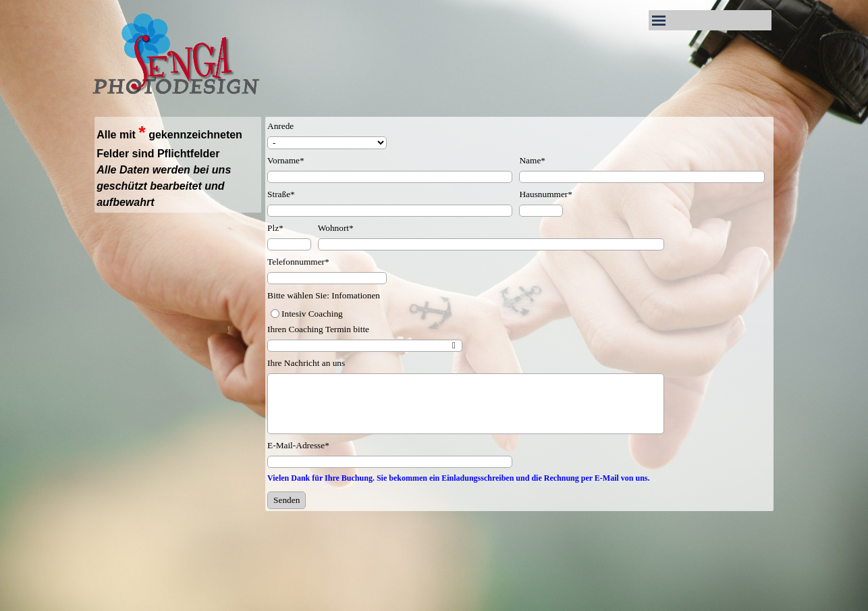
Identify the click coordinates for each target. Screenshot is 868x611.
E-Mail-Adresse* (298, 445)
